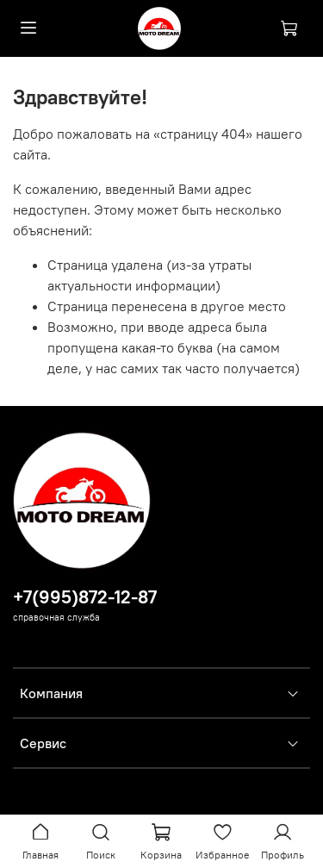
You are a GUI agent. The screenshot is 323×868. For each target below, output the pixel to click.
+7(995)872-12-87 (85, 597)
